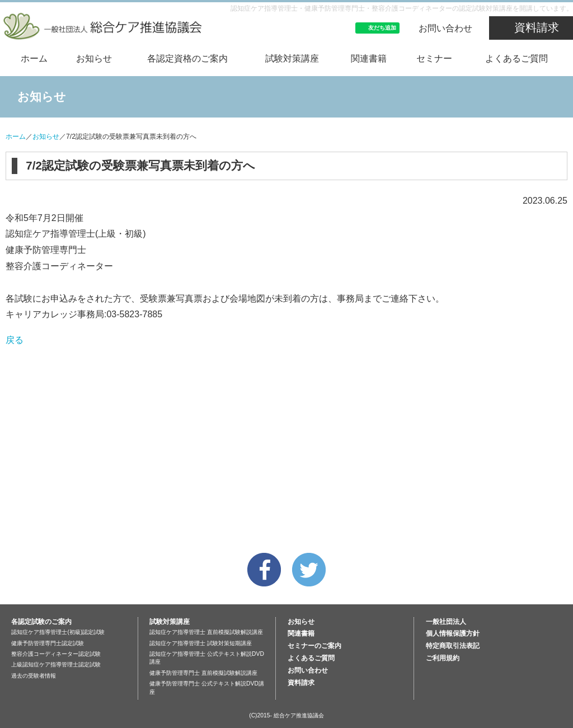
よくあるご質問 (516, 58)
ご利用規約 (443, 658)
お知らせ (94, 58)
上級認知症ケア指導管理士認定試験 (56, 664)
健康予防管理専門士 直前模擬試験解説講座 (203, 673)
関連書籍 (369, 58)
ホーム (34, 58)
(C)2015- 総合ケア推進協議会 (286, 715)
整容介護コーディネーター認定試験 (56, 654)
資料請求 (537, 27)
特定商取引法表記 (453, 646)
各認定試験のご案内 (41, 622)
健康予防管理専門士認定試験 (48, 643)
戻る (15, 340)
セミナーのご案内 (314, 646)
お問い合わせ (445, 28)
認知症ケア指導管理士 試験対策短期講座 (201, 643)
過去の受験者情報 (34, 676)
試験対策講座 (292, 58)
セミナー (434, 58)
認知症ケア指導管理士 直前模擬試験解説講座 (206, 632)
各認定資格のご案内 (187, 58)
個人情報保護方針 (453, 633)
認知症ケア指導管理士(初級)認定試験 (58, 632)
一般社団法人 (446, 622)
